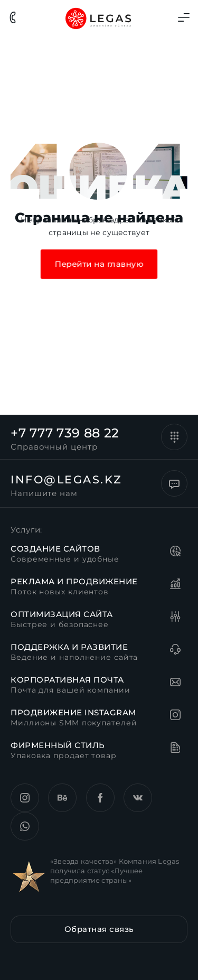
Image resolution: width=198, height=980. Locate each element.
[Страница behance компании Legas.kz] (62, 798)
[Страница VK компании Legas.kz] (138, 798)
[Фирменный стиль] (177, 749)
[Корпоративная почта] (177, 684)
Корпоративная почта (67, 680)
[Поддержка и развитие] (177, 651)
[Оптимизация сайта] (177, 618)
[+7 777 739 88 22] (174, 437)
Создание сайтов (55, 549)
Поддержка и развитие (69, 647)
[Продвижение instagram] (177, 716)
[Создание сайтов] (177, 553)
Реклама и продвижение (74, 581)
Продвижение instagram (73, 712)
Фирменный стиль (58, 745)
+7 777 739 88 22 (65, 433)
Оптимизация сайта (62, 614)
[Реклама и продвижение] (177, 585)
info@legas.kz (67, 479)
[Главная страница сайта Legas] (98, 18)
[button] (99, 929)
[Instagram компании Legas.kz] (25, 798)
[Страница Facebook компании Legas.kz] (100, 798)
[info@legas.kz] (174, 483)
